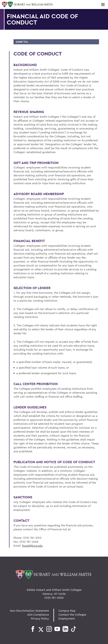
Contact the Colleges (72, 615)
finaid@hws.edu (32, 546)
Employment (67, 618)
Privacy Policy (40, 618)
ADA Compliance (38, 615)
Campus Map (67, 611)
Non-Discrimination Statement (29, 611)
